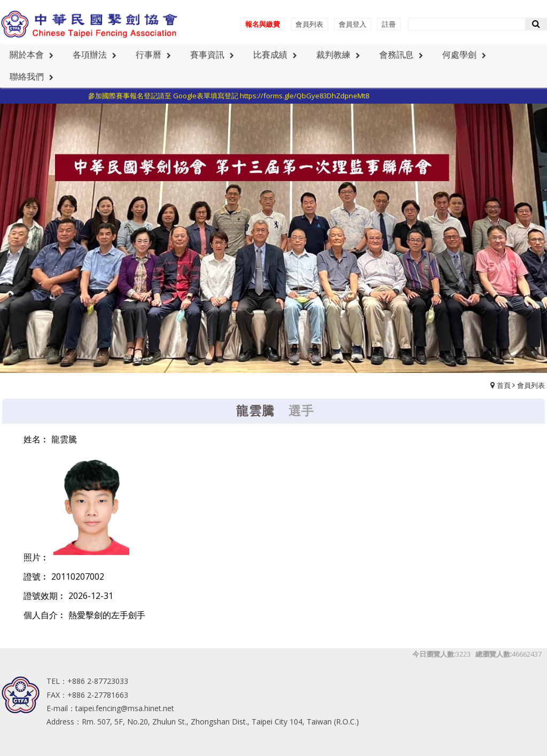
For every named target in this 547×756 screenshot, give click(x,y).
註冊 (389, 24)
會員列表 (309, 24)
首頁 (504, 385)
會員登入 (353, 24)
